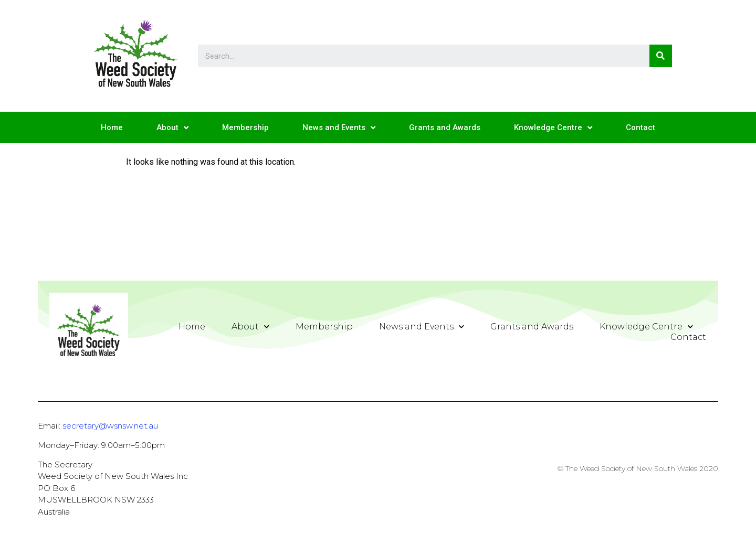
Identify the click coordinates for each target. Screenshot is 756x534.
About (172, 128)
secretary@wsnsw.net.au (110, 426)
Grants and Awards (445, 127)
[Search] (661, 56)
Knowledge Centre (553, 128)
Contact (640, 127)
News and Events (339, 128)
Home (112, 127)
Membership (245, 127)
